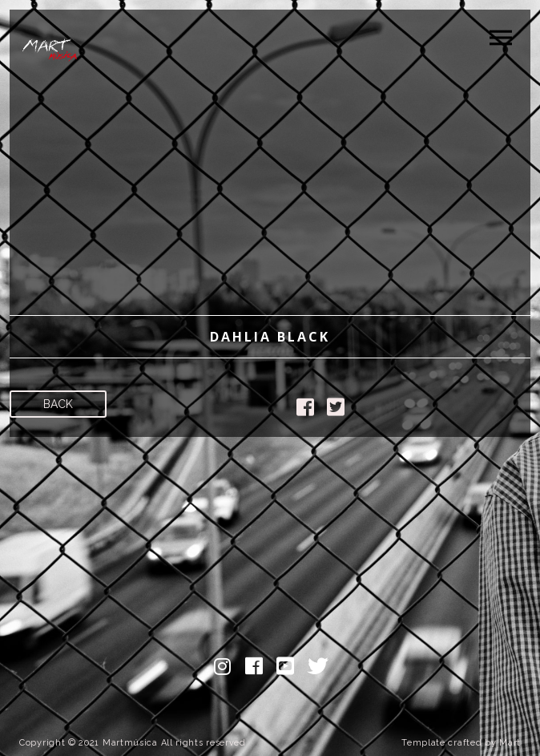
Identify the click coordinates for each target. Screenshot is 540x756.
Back (58, 404)
